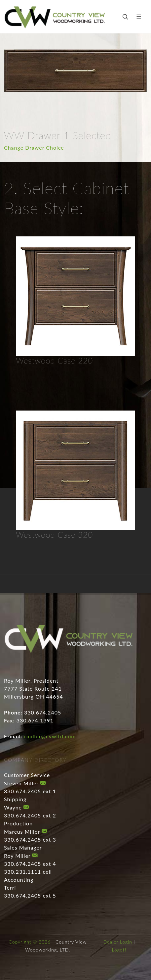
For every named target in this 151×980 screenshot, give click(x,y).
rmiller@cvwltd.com (50, 736)
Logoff (119, 950)
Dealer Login (118, 942)
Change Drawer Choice (34, 147)
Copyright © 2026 (30, 942)
